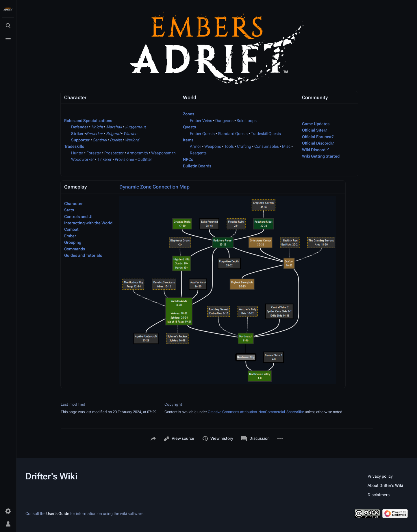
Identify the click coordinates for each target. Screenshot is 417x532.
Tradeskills (74, 146)
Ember (70, 236)
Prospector (114, 153)
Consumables (267, 146)
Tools (229, 146)
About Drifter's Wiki (385, 485)
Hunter (77, 153)
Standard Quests (233, 134)
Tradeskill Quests (266, 134)
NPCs (188, 159)
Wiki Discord (314, 150)
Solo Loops (247, 121)
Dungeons (224, 121)
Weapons (213, 146)
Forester (94, 153)
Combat (71, 229)
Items (188, 140)
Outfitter (145, 159)
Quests (189, 127)
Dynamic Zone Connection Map (154, 187)
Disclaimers (379, 495)
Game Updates (316, 124)
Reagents (198, 153)
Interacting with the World (88, 223)
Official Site (313, 130)
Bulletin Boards (197, 166)
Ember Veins (201, 121)
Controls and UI (78, 217)
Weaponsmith (163, 153)
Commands (75, 249)
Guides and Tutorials (83, 255)
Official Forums (316, 137)
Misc (286, 146)
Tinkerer (104, 159)
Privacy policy (380, 476)
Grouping (73, 242)
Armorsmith (137, 153)
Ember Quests (202, 134)
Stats (69, 210)
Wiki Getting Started (321, 156)
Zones (189, 114)
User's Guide (58, 513)
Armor (195, 146)
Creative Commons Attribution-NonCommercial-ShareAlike (256, 412)
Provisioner (125, 159)
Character (73, 204)
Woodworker (83, 159)
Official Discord (316, 143)
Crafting (244, 146)
